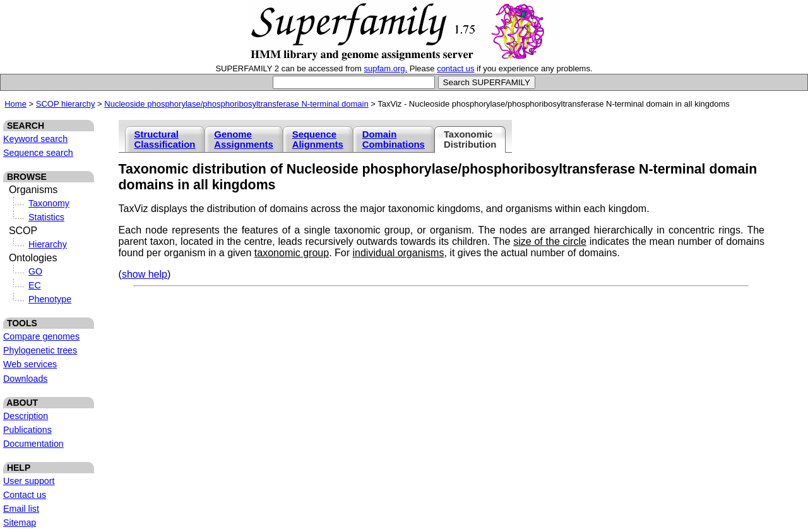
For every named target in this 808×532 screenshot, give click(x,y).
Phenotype (50, 299)
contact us (455, 68)
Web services (30, 364)
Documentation (33, 444)
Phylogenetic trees (40, 350)
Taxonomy (49, 203)
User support (29, 481)
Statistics (46, 217)
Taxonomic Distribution (470, 139)
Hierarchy (48, 244)
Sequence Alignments (318, 139)
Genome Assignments (243, 139)
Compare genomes (41, 336)
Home (15, 104)
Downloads (25, 379)
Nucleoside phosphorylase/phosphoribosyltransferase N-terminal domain (236, 104)
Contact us (25, 495)
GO (35, 271)
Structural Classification (165, 139)
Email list (21, 509)
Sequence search (38, 153)
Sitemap (20, 523)
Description (26, 416)
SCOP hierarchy (66, 104)
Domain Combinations (394, 139)
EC (35, 285)
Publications (27, 430)
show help (145, 274)
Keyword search (35, 139)
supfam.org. (386, 68)
